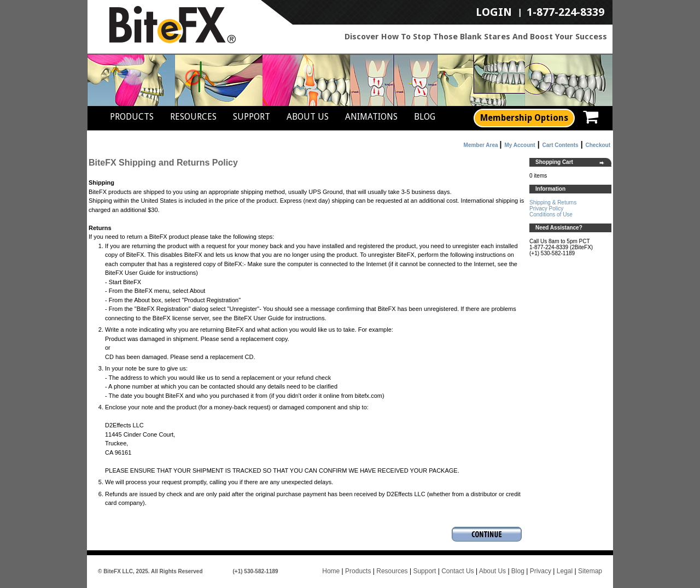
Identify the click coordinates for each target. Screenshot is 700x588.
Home (331, 571)
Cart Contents (561, 145)
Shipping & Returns (553, 202)
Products (132, 117)
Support (252, 117)
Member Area (481, 145)
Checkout (598, 145)
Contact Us (457, 571)
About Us (308, 117)
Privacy (541, 571)
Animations (371, 117)
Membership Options (524, 118)
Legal (565, 571)
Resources (193, 117)
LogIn (494, 13)
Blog (425, 117)
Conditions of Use (551, 214)
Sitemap (590, 571)
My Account (520, 145)
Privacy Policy (546, 208)
